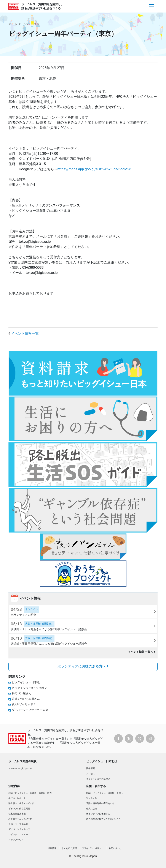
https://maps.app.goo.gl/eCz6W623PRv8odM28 (94, 169)
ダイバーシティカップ (19, 829)
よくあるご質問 (69, 848)
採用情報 (52, 848)
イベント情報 (31, 24)
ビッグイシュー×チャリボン (29, 688)
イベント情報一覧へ (141, 652)
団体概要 (91, 768)
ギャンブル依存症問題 (19, 809)
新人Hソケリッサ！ (24, 704)
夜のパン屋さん (22, 693)
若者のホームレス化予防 (20, 819)
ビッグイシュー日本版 (26, 682)
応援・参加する (96, 786)
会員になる (92, 809)
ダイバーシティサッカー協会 (30, 710)
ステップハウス (16, 840)
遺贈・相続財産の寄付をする (100, 803)
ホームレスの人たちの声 (20, 768)
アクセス (91, 774)
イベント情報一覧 (25, 334)
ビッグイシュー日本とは (102, 761)
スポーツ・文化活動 (18, 824)
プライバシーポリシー (93, 848)
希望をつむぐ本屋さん (26, 699)
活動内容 (14, 786)
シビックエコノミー (18, 834)
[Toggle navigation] (152, 6)
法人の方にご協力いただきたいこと (104, 819)
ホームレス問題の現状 (22, 761)
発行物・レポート (17, 798)
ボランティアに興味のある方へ (83, 666)
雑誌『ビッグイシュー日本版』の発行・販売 (30, 793)
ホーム (13, 24)
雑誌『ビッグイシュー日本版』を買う (105, 793)
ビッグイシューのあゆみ (98, 779)
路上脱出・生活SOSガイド (21, 803)
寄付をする (92, 798)
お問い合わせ (115, 848)
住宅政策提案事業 (17, 814)
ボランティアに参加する (98, 814)
